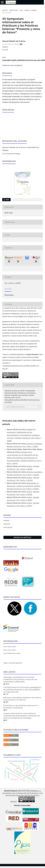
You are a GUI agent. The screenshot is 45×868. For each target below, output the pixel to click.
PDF (7, 198)
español (7, 523)
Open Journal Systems (13, 662)
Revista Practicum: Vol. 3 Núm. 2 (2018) (23, 488)
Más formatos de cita (15, 406)
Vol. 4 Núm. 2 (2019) (28, 10)
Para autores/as (10, 649)
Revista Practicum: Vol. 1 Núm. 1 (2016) (22, 445)
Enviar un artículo (23, 536)
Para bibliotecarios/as (12, 652)
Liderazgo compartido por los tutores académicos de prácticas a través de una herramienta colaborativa (20, 678)
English (6, 519)
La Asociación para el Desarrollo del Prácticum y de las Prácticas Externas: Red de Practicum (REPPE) (22, 795)
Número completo (35, 442)
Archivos (14, 10)
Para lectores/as (10, 645)
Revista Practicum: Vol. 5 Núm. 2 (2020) (23, 474)
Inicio (5, 10)
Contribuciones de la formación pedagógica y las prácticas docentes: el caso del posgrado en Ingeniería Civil (22, 688)
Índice (30, 465)
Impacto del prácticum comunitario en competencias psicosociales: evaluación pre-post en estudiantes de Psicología (22, 714)
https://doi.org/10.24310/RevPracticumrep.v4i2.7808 (24, 60)
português (8, 526)
